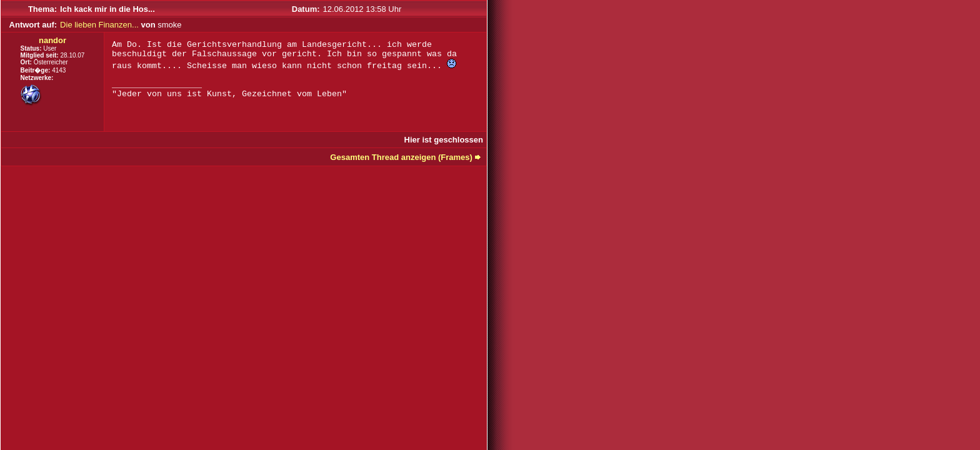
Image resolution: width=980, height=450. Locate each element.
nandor (52, 40)
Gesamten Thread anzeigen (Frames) (401, 157)
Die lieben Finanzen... (99, 25)
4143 (59, 70)
